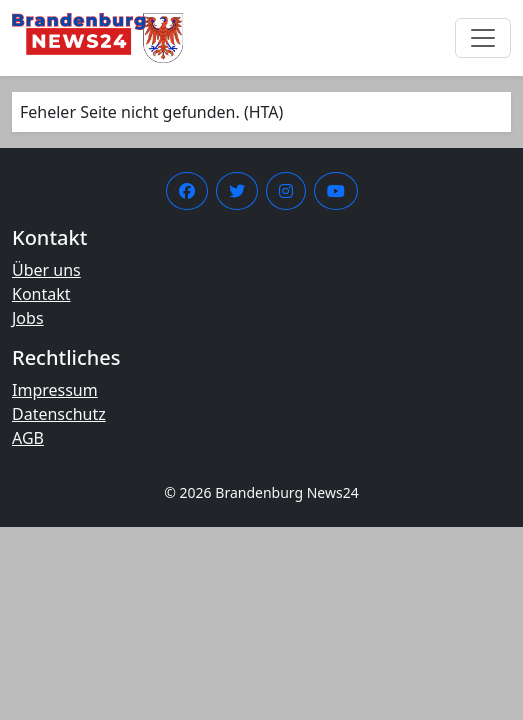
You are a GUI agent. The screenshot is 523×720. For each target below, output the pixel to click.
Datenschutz (59, 414)
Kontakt (41, 294)
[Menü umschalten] (483, 38)
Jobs (28, 318)
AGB (28, 438)
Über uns (46, 270)
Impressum (55, 390)
